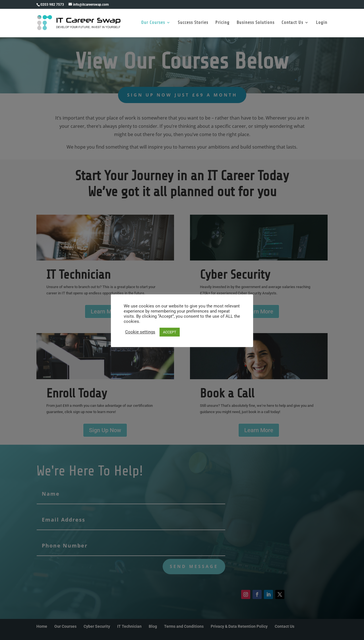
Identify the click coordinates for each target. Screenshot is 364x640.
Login (322, 24)
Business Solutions (256, 24)
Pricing (223, 24)
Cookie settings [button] (140, 332)
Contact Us (293, 24)
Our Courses (153, 24)
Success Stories (193, 24)
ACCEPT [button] (170, 332)
